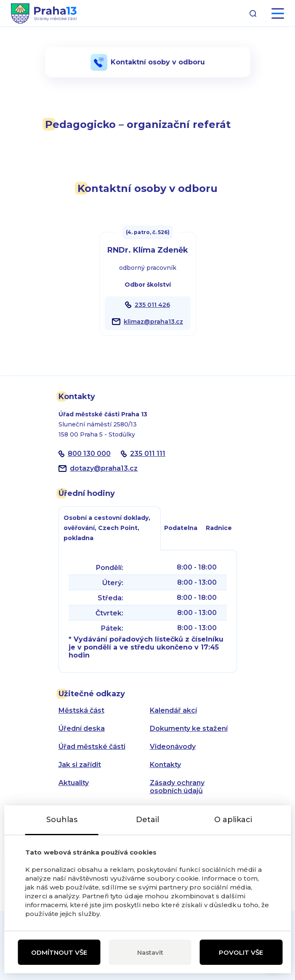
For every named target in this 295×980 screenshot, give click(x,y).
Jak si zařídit (80, 765)
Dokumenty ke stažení (189, 728)
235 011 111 (148, 454)
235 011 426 (152, 305)
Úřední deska (82, 728)
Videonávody (173, 747)
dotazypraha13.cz (104, 468)
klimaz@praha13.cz (153, 322)
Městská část (81, 710)
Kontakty (165, 765)
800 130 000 (89, 454)
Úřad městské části (92, 747)
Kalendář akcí (173, 710)
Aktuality (74, 783)
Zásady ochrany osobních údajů (177, 787)
